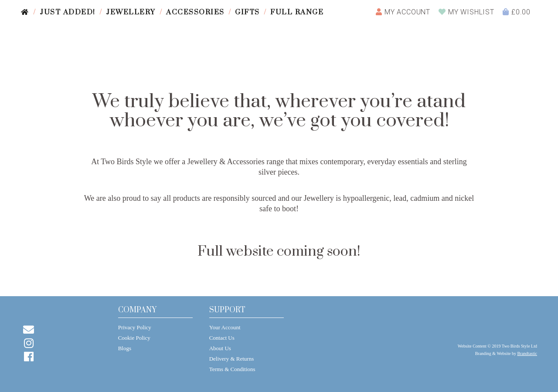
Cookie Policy (134, 338)
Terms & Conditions (232, 369)
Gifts (247, 12)
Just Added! (68, 12)
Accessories (195, 12)
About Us (220, 348)
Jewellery (131, 12)
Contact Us (222, 338)
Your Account (225, 327)
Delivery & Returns (232, 359)
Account (403, 12)
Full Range (297, 12)
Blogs (125, 348)
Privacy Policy (135, 327)
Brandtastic (527, 353)
